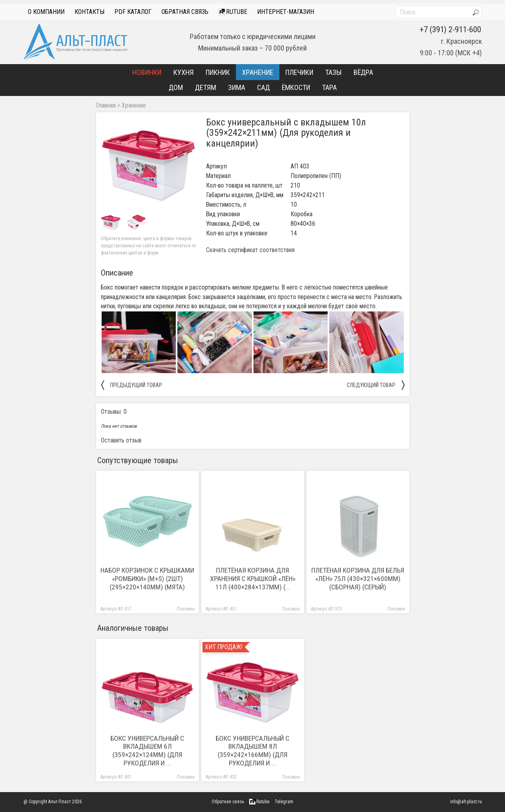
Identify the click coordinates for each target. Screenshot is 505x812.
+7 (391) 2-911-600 (450, 29)
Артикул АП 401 (116, 777)
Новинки (147, 72)
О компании (46, 12)
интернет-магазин (286, 12)
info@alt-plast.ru (466, 802)
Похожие (186, 609)
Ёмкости (296, 87)
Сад (263, 87)
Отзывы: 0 (114, 412)
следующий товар (376, 385)
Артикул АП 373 (326, 609)
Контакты (89, 12)
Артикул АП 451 (221, 609)
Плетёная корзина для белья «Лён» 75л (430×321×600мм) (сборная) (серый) (358, 579)
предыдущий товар (132, 385)
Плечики (299, 72)
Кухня (184, 72)
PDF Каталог (133, 12)
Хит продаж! (224, 647)
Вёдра (363, 72)
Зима (237, 87)
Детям (205, 87)
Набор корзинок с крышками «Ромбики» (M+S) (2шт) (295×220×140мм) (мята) (147, 579)
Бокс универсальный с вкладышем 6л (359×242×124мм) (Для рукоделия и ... (147, 751)
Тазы (333, 72)
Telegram (284, 802)
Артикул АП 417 (116, 609)
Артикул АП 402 (221, 777)
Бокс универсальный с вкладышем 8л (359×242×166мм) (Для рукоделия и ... (252, 751)
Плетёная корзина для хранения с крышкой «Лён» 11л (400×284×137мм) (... (253, 579)
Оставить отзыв (121, 440)
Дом (176, 87)
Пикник (218, 72)
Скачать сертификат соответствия (250, 250)
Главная (106, 106)
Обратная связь (185, 12)
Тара (329, 87)
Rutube (233, 12)
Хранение (258, 72)
